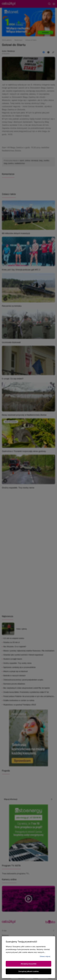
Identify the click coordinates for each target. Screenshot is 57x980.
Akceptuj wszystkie (29, 964)
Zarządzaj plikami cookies (29, 971)
